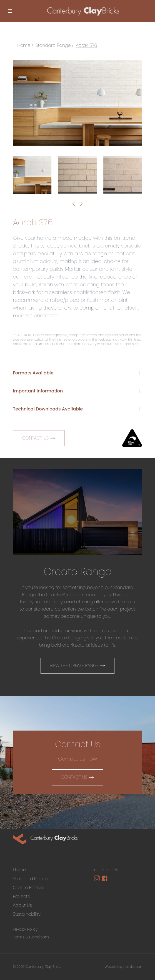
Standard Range (53, 45)
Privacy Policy (25, 929)
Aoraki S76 (87, 45)
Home (24, 45)
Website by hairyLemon (123, 967)
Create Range (28, 888)
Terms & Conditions (31, 937)
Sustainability (27, 914)
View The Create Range (78, 666)
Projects (22, 896)
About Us (22, 905)
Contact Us (39, 438)
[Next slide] (81, 204)
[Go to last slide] (74, 204)
